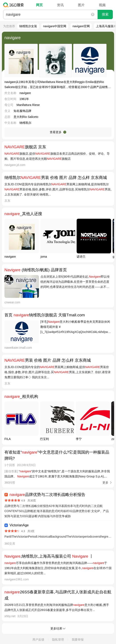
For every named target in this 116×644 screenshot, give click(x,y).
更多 (105, 483)
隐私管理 (58, 640)
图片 (81, 5)
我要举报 (78, 640)
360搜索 (14, 5)
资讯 (60, 5)
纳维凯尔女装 (28, 26)
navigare (13, 38)
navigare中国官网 (55, 26)
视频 (102, 5)
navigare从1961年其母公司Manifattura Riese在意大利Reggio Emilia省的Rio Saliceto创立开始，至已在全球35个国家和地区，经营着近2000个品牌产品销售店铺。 (58, 84)
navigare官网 (81, 26)
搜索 (105, 14)
